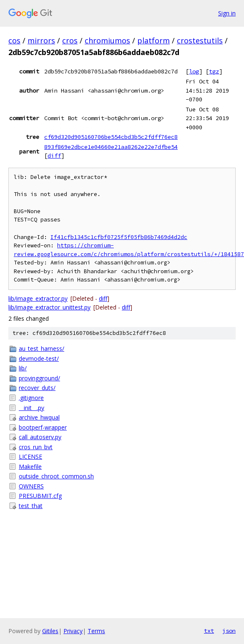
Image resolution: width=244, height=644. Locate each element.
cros (70, 40)
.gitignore (31, 398)
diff (54, 156)
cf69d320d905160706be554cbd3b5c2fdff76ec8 (111, 137)
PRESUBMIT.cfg (40, 496)
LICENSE (30, 457)
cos (14, 40)
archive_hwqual (39, 417)
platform (153, 40)
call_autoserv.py (40, 437)
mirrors (41, 40)
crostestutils (200, 40)
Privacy (73, 631)
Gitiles (50, 631)
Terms (96, 631)
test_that (31, 506)
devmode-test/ (39, 358)
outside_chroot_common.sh (56, 476)
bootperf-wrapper (43, 427)
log (194, 71)
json (229, 631)
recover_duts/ (37, 388)
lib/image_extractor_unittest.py (49, 307)
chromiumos (107, 40)
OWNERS (31, 486)
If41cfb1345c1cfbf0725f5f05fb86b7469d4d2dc (119, 237)
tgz (214, 71)
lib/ (23, 368)
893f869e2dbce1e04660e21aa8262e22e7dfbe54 (111, 147)
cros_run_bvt (36, 447)
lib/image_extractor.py (38, 298)
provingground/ (39, 378)
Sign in (227, 13)
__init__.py (31, 408)
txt (209, 631)
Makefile (30, 467)
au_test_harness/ (42, 348)
